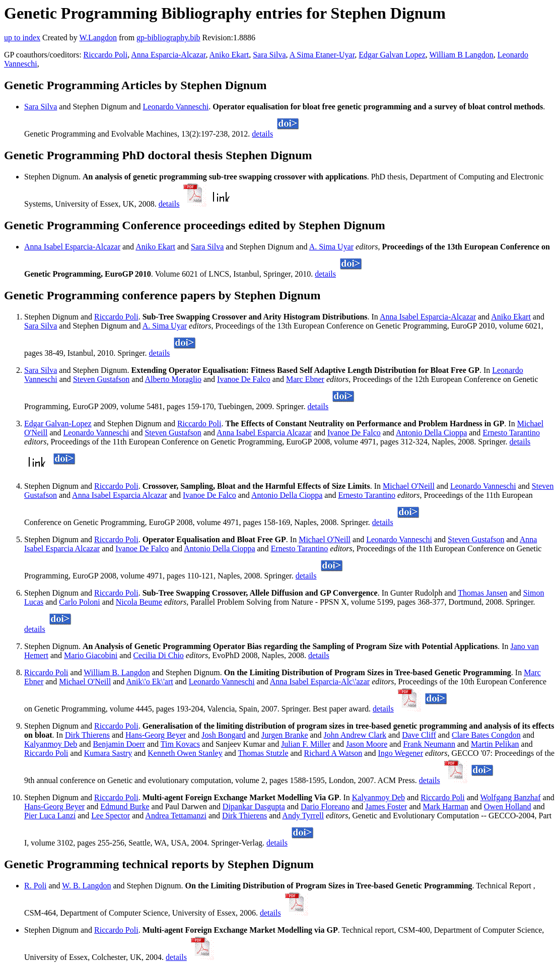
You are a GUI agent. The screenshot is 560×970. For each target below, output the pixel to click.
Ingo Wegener (400, 753)
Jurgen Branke (285, 735)
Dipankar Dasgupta (254, 806)
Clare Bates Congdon (486, 735)
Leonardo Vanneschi (176, 107)
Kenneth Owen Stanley (185, 753)
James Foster (386, 806)
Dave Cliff (419, 735)
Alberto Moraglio (173, 379)
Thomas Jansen (482, 593)
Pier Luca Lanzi (50, 816)
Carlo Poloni (79, 602)
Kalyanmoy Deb (51, 744)
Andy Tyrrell (303, 816)
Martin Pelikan (495, 744)
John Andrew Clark (355, 735)
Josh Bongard (224, 735)
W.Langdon (98, 38)
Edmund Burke (125, 806)
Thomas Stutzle (263, 753)
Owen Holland (508, 806)
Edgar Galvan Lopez (392, 55)
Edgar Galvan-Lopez (58, 424)
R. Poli (35, 886)
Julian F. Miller (306, 744)
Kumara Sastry (108, 753)
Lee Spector (111, 816)
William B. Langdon (117, 672)
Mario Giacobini (91, 655)
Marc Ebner (305, 379)
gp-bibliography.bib (168, 38)
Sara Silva (269, 55)
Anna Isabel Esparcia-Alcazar (72, 247)
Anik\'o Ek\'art (149, 682)
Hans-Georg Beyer (156, 735)
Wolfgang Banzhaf (511, 797)
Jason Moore (367, 744)
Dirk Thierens (87, 735)
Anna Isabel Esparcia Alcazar (264, 433)
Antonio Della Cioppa (431, 433)
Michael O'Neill (409, 486)
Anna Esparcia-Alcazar (168, 55)
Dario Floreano (325, 806)
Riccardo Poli (106, 55)
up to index (22, 38)
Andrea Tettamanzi (176, 816)
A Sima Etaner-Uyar (322, 55)
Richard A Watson (333, 753)
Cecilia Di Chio (158, 655)
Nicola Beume (139, 602)
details (262, 134)
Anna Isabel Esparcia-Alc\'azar (320, 682)
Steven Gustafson (101, 379)
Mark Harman (446, 806)
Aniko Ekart (229, 55)
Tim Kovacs (180, 744)
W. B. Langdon (86, 886)
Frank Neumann (429, 744)
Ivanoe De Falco (244, 379)
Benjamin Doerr (119, 744)
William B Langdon (461, 55)
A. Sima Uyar (331, 247)
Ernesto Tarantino (511, 433)
